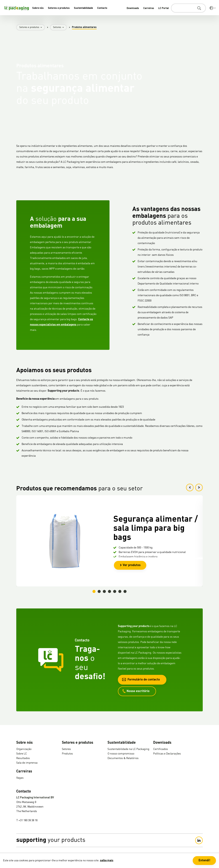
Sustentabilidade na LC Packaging (128, 749)
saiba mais (107, 861)
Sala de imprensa (27, 763)
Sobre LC (22, 754)
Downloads (133, 8)
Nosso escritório (136, 691)
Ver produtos (130, 565)
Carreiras (149, 8)
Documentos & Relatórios (123, 758)
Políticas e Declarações (167, 754)
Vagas (20, 778)
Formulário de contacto (141, 679)
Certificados (161, 749)
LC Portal (164, 8)
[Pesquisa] (188, 8)
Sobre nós (38, 8)
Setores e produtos (59, 8)
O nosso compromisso (121, 754)
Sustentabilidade (83, 8)
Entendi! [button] (204, 861)
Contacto (102, 8)
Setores (60, 27)
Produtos (67, 754)
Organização (24, 749)
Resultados (23, 758)
